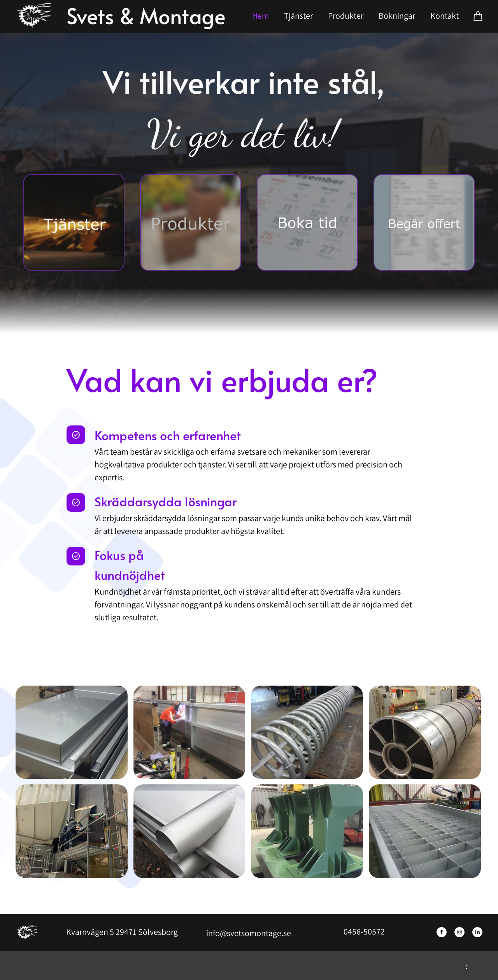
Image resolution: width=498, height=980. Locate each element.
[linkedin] (477, 932)
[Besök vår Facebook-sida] (442, 932)
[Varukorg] (478, 15)
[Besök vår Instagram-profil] (459, 932)
